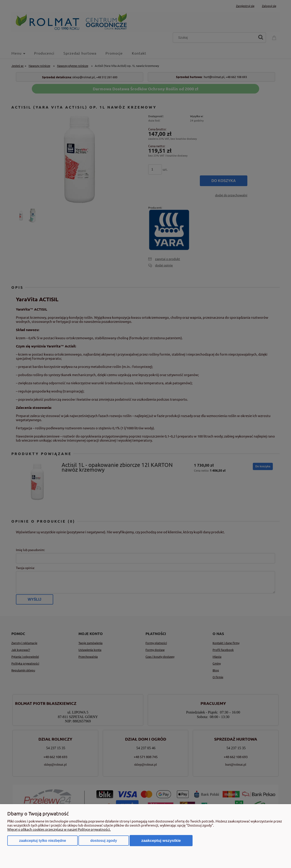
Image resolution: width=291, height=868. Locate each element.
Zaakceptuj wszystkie (161, 840)
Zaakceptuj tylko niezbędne (43, 841)
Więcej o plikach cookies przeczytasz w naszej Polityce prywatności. (59, 829)
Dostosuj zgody (104, 841)
